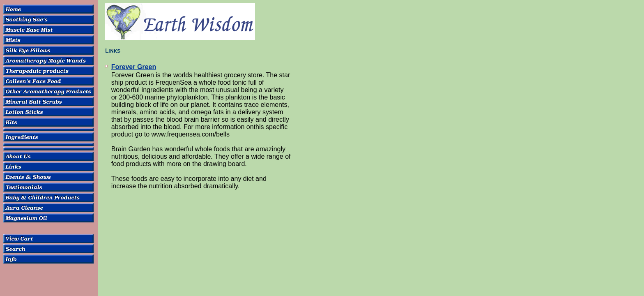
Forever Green (134, 67)
